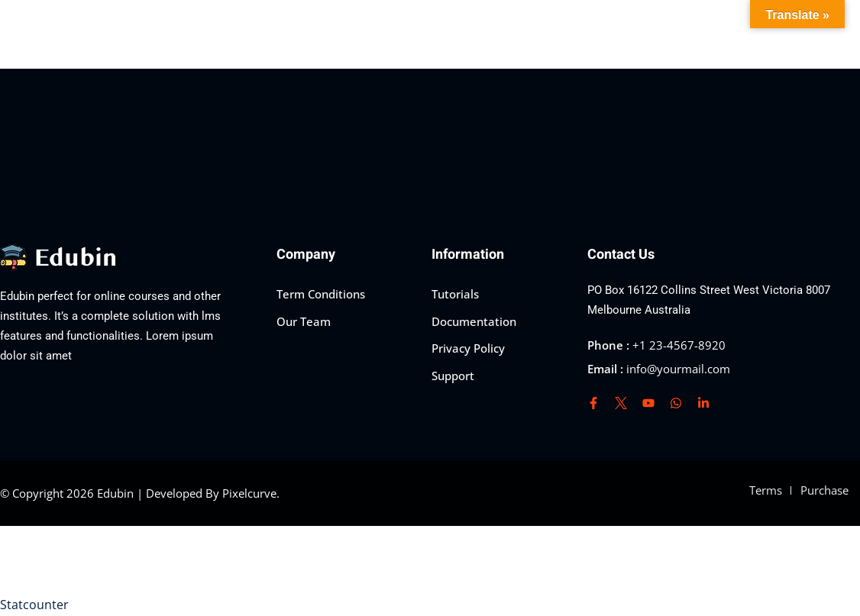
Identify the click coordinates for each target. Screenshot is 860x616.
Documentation (474, 321)
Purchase (824, 490)
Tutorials (455, 294)
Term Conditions (321, 294)
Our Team (304, 321)
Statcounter (34, 605)
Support (453, 376)
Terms (766, 490)
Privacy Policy (468, 348)
